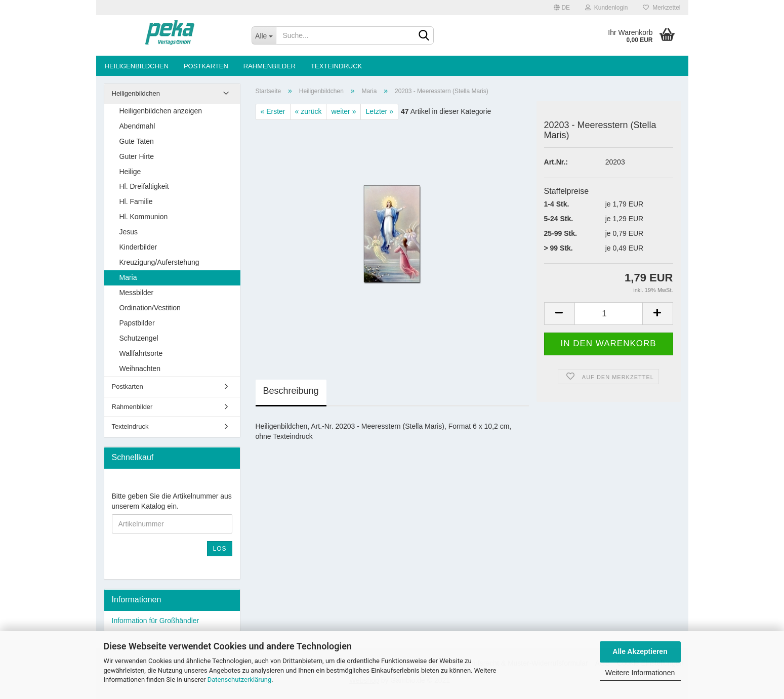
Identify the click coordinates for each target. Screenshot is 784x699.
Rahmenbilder (270, 66)
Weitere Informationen (640, 673)
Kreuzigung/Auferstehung (159, 262)
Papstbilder (137, 323)
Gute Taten (137, 141)
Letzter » (379, 111)
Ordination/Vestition (150, 308)
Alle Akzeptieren (640, 651)
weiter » (343, 111)
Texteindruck (336, 66)
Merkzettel (662, 8)
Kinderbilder (138, 247)
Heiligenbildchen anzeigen (161, 111)
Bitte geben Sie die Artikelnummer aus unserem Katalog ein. (172, 501)
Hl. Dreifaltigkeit (144, 186)
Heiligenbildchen (137, 66)
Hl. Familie (136, 201)
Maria (128, 277)
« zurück (308, 111)
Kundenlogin (606, 8)
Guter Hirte (137, 156)
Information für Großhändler (156, 621)
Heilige (130, 172)
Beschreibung (291, 391)
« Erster (273, 111)
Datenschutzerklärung (240, 680)
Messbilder (137, 293)
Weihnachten (140, 368)
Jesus (129, 232)
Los (219, 549)
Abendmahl (137, 126)
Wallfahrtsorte (141, 353)
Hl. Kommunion (144, 217)
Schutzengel (139, 338)
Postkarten (206, 66)
